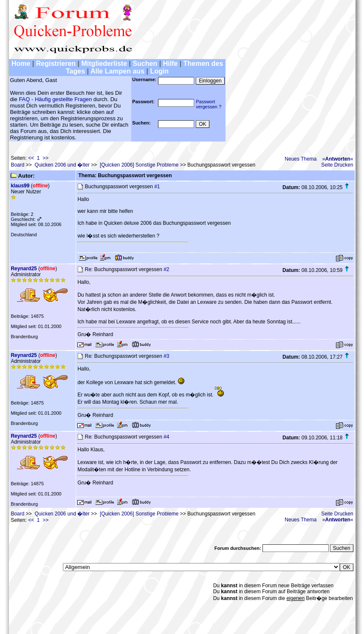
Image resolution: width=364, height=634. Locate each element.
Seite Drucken (337, 165)
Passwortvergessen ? (209, 104)
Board (17, 165)
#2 (166, 269)
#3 (166, 356)
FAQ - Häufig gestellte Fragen (55, 99)
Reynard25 (24, 269)
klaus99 (20, 186)
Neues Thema (301, 159)
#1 (157, 187)
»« (338, 159)
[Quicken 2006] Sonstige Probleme (139, 165)
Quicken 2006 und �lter (62, 165)
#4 (166, 437)
